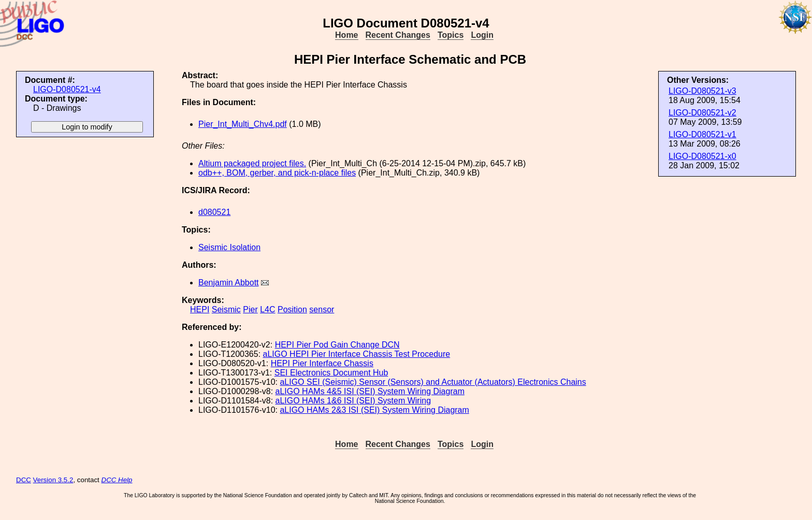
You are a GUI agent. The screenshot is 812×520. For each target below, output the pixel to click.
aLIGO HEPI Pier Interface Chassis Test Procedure (357, 354)
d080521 (214, 212)
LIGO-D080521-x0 (702, 156)
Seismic (226, 309)
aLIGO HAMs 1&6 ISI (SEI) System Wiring (353, 401)
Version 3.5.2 (53, 480)
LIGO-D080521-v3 (702, 91)
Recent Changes (398, 35)
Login (482, 35)
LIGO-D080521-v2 (702, 113)
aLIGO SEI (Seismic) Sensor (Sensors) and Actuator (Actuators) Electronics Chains (433, 382)
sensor (322, 309)
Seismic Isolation (229, 247)
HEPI (200, 309)
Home (346, 35)
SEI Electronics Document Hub (331, 373)
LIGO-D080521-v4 (67, 89)
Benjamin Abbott (229, 283)
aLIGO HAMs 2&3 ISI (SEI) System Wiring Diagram (374, 410)
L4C (267, 309)
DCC (24, 480)
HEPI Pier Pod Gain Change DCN (337, 345)
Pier (250, 309)
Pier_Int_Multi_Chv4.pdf (243, 124)
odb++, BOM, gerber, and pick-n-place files (277, 173)
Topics (451, 35)
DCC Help (117, 480)
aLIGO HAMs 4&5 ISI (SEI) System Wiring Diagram (370, 391)
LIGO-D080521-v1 (702, 134)
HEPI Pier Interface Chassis (322, 363)
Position (292, 309)
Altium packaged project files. (252, 163)
